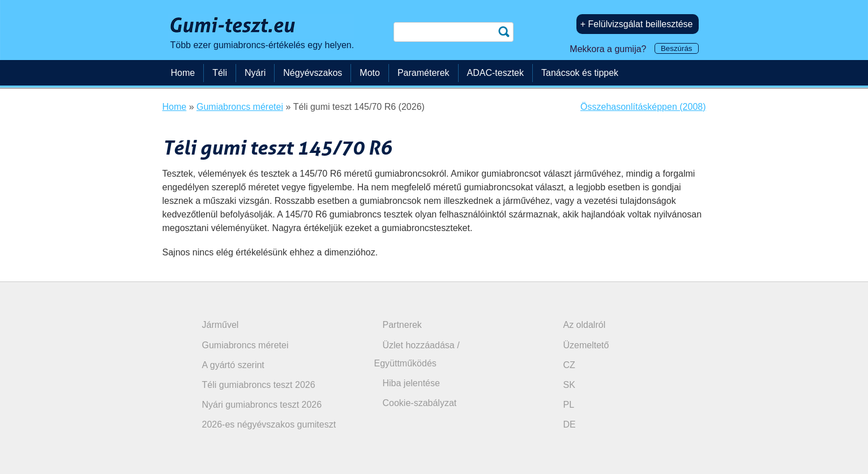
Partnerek (402, 325)
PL (569, 405)
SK (569, 385)
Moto (370, 73)
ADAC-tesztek (495, 73)
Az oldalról (585, 325)
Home (183, 73)
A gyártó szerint (233, 365)
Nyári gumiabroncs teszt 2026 (262, 405)
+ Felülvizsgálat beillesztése (637, 24)
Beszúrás (677, 48)
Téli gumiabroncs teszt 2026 (259, 385)
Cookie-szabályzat (420, 403)
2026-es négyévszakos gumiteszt (269, 424)
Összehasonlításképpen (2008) (643, 107)
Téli (220, 73)
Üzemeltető (586, 345)
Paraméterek (424, 73)
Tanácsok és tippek (580, 73)
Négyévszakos (313, 73)
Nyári (255, 73)
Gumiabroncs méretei (245, 345)
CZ (569, 365)
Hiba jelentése (411, 383)
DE (570, 424)
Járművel (221, 325)
